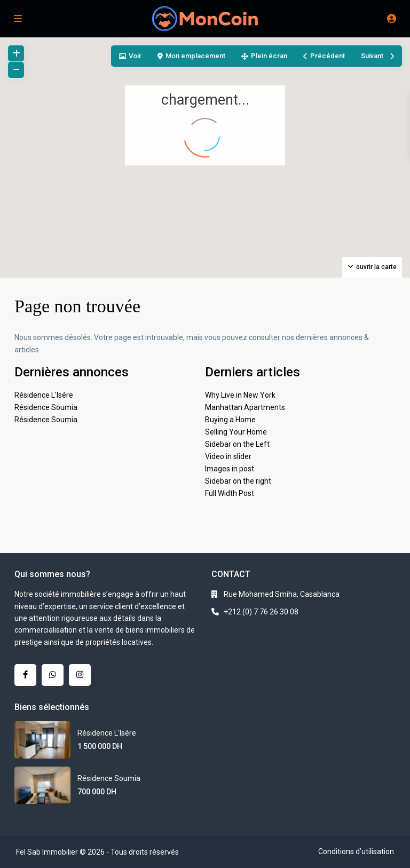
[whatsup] (53, 675)
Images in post (230, 469)
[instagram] (80, 675)
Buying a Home (230, 420)
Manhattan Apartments (245, 407)
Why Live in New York (240, 395)
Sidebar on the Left (237, 444)
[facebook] (25, 675)
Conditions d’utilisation (356, 851)
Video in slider (228, 456)
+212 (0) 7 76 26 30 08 (261, 612)
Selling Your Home (236, 432)
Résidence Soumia (46, 407)
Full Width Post (230, 493)
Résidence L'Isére (44, 395)
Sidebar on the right (238, 481)
